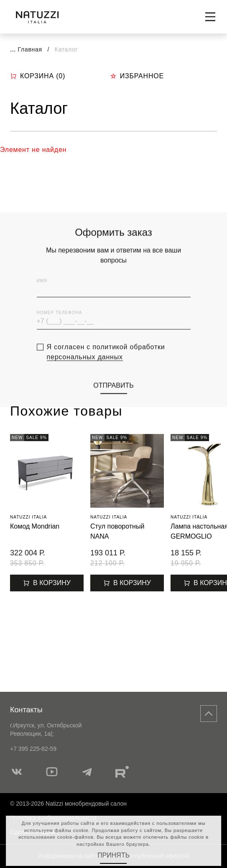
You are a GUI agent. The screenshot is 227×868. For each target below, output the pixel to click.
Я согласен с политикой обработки (106, 362)
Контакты (26, 710)
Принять (113, 855)
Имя (42, 291)
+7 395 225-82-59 (33, 749)
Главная (30, 49)
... (13, 49)
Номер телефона (60, 323)
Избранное (137, 76)
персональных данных (85, 367)
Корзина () (38, 76)
